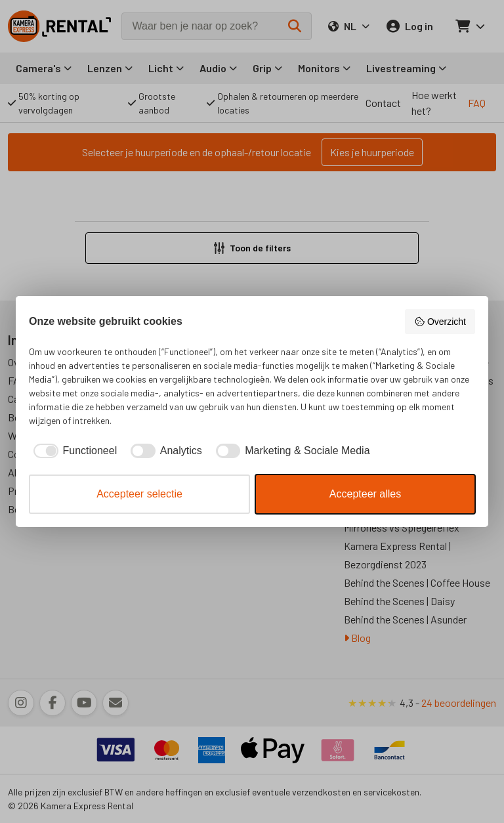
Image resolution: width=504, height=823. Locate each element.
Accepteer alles (365, 494)
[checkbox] (73, 451)
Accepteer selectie (139, 494)
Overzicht (440, 322)
